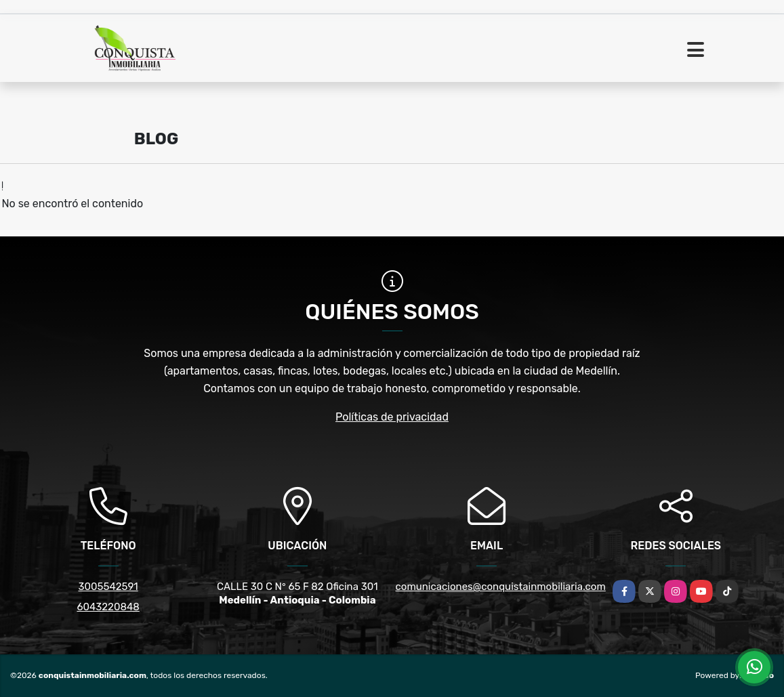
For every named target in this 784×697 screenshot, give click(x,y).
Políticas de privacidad (392, 417)
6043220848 (108, 607)
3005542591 (108, 587)
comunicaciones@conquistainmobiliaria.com (501, 587)
